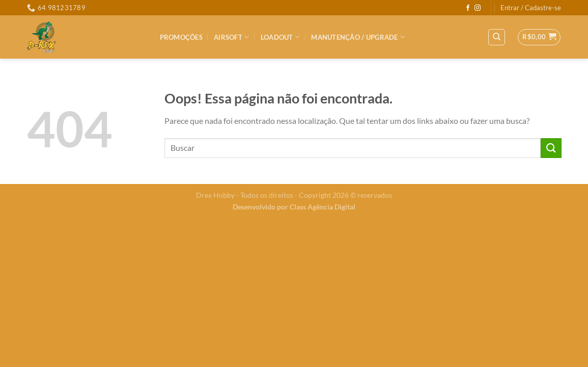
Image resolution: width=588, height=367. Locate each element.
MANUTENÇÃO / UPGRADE (358, 37)
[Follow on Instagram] (478, 8)
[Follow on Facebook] (468, 8)
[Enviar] (551, 148)
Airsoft (231, 37)
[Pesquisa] (497, 37)
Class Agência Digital (323, 207)
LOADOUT (280, 37)
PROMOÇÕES (181, 37)
